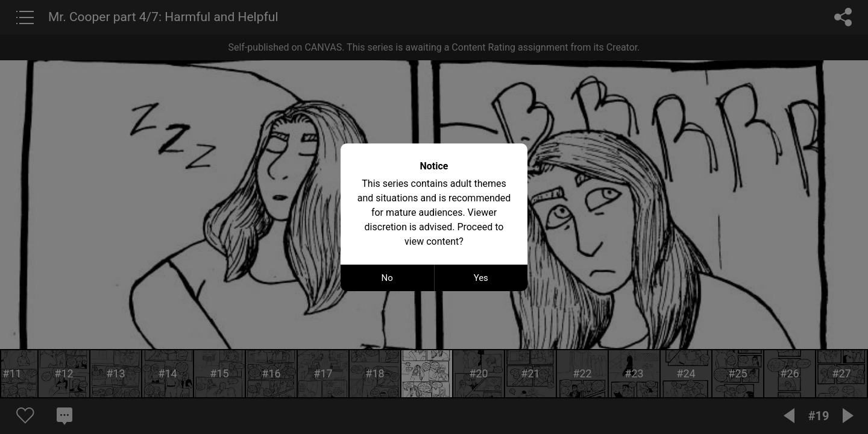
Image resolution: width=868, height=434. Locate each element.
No (387, 278)
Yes (481, 278)
